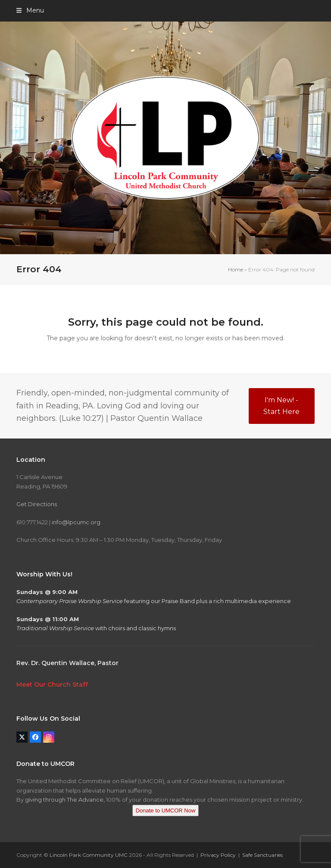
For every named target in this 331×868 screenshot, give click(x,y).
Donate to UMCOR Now (166, 810)
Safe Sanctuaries (262, 855)
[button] (30, 10)
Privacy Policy (218, 855)
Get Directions (37, 504)
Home (236, 269)
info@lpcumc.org (76, 522)
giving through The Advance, (65, 800)
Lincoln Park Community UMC (89, 855)
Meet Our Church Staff (52, 684)
